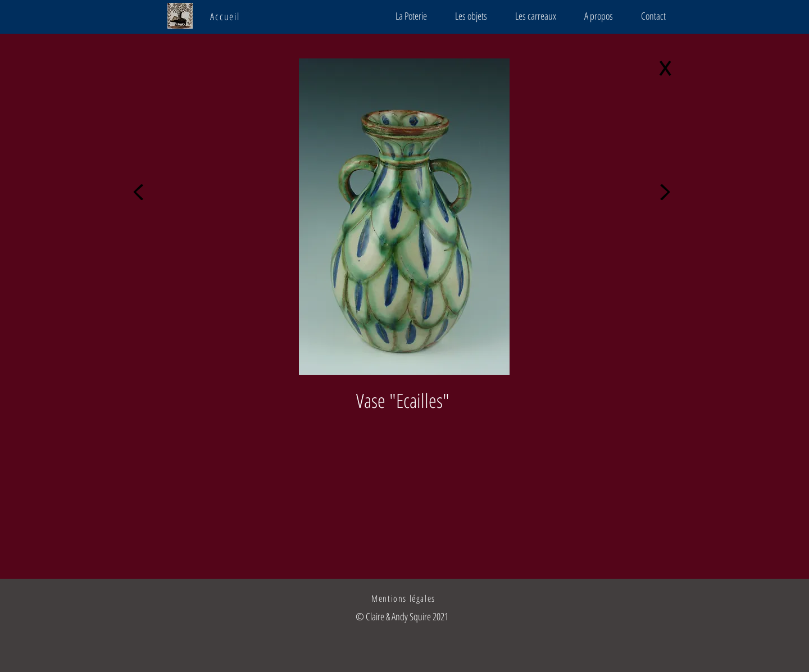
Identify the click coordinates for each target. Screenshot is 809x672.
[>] (668, 188)
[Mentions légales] (404, 598)
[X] (668, 70)
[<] (141, 188)
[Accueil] (226, 16)
